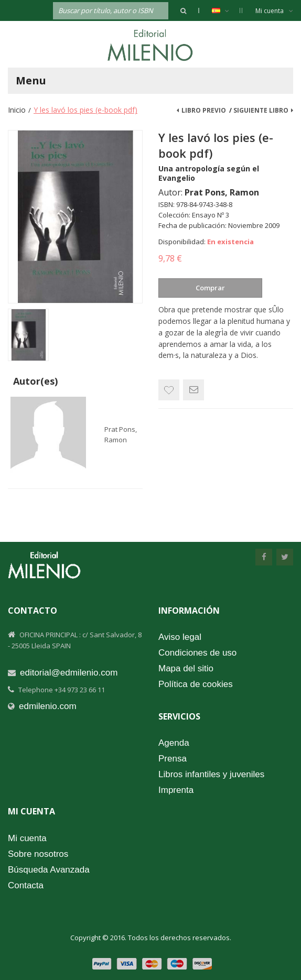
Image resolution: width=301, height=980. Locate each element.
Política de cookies (196, 684)
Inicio (17, 110)
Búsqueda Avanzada (49, 870)
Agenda (174, 743)
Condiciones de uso (197, 653)
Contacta (26, 885)
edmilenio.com (48, 706)
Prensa (173, 759)
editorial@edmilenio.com (69, 673)
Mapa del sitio (186, 668)
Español (226, 10)
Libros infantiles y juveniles (211, 774)
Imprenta (176, 790)
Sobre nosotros (38, 854)
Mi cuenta (274, 11)
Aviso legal (180, 637)
